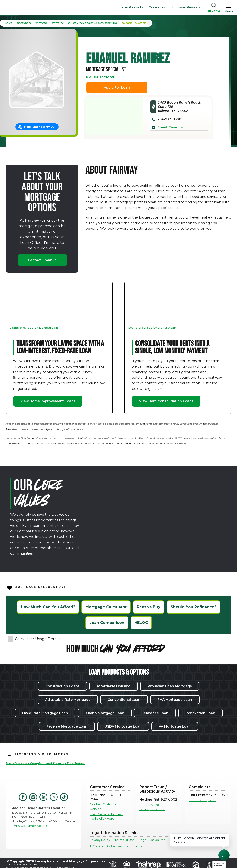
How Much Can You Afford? (48, 607)
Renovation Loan (200, 713)
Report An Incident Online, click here (153, 807)
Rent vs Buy (149, 607)
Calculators (157, 7)
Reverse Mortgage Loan (67, 726)
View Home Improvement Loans (48, 401)
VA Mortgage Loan (175, 726)
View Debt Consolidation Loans (166, 401)
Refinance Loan (155, 713)
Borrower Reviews (186, 7)
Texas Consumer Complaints (191, 840)
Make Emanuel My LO (39, 127)
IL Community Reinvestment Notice (116, 846)
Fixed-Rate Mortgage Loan (45, 713)
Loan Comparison (107, 623)
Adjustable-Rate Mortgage (68, 700)
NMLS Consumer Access (29, 826)
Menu (229, 11)
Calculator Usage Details (37, 639)
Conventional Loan (124, 700)
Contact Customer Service (104, 806)
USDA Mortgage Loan (123, 726)
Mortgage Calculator (106, 607)
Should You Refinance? (193, 607)
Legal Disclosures (152, 840)
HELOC (141, 623)
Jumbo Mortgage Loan (105, 713)
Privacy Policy (100, 840)
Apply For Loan (117, 87)
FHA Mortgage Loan (175, 700)
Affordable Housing (114, 686)
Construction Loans (62, 686)
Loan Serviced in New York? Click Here (106, 816)
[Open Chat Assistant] (224, 855)
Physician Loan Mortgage (170, 686)
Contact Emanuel (43, 260)
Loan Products (132, 7)
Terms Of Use (125, 840)
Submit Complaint (202, 800)
